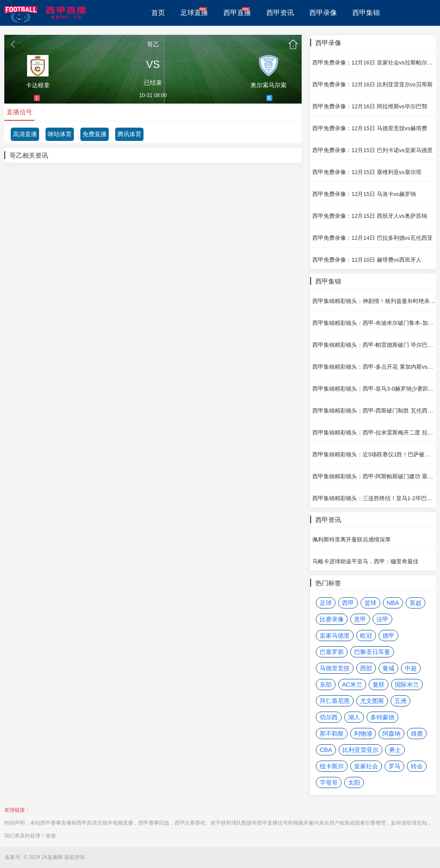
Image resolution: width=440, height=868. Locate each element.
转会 (417, 766)
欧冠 (366, 636)
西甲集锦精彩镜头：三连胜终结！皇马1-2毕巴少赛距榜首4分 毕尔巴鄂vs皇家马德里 (374, 498)
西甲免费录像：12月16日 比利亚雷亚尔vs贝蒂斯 (373, 84)
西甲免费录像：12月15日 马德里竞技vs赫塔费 (370, 128)
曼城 (388, 668)
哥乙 (153, 44)
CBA (326, 750)
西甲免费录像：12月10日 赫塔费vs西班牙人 (367, 260)
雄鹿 (417, 734)
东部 (326, 685)
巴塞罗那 (332, 652)
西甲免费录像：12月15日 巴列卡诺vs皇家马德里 (373, 150)
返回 (13, 44)
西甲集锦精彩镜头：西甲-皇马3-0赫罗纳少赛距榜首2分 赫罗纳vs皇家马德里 (374, 389)
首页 (293, 44)
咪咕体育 (60, 134)
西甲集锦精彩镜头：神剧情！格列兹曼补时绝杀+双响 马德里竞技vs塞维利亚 (374, 301)
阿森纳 (391, 734)
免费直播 (95, 134)
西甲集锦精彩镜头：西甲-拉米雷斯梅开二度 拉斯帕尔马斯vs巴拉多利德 (374, 432)
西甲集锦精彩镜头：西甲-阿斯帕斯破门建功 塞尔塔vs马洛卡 (374, 476)
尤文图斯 (372, 701)
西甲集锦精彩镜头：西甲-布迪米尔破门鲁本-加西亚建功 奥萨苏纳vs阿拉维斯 (374, 323)
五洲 (400, 701)
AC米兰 (352, 685)
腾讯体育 (129, 134)
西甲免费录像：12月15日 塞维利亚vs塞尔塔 (367, 172)
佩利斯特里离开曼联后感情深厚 (351, 539)
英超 (416, 603)
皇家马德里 (335, 636)
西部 (366, 668)
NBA (393, 603)
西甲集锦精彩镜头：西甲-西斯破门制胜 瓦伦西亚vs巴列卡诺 (374, 411)
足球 (326, 603)
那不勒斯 (332, 734)
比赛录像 (332, 619)
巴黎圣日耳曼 (372, 652)
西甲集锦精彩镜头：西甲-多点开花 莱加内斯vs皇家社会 (374, 367)
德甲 (388, 636)
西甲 (348, 603)
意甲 (360, 619)
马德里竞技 (335, 668)
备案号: (13, 857)
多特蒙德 (382, 717)
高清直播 (25, 134)
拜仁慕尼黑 (335, 701)
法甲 (382, 619)
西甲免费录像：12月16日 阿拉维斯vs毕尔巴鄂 (370, 106)
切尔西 (329, 717)
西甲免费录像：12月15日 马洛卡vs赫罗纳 (364, 194)
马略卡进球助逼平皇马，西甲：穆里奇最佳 (365, 561)
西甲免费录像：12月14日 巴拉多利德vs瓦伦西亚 (373, 238)
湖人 (354, 717)
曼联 (379, 685)
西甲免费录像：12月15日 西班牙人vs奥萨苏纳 (370, 216)
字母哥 (329, 782)
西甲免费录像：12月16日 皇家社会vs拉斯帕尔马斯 (374, 63)
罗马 (394, 766)
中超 (411, 668)
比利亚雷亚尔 (361, 750)
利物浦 (363, 734)
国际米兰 (407, 685)
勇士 (395, 750)
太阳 (354, 782)
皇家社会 (366, 766)
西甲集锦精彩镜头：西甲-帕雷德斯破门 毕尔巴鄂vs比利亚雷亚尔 (374, 345)
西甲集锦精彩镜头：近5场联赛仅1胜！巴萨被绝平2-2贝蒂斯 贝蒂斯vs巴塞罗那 (374, 454)
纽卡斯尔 (332, 766)
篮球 (370, 603)
